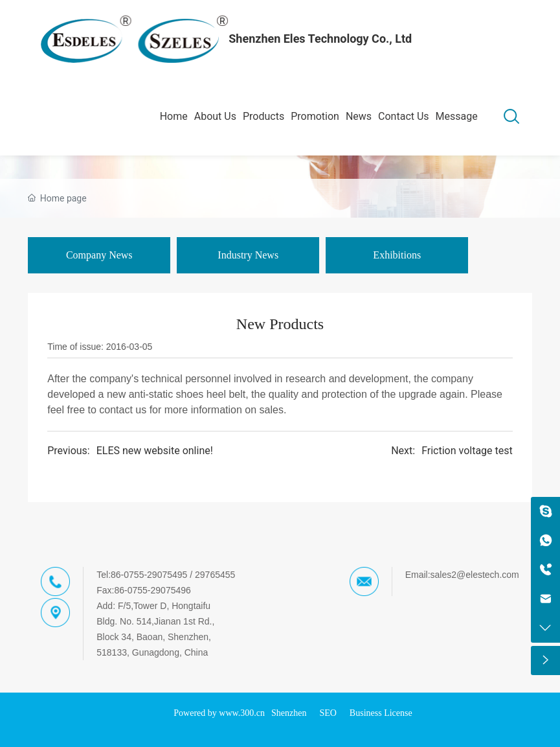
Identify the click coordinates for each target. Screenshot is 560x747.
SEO (328, 713)
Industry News (248, 255)
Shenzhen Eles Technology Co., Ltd (320, 39)
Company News (99, 255)
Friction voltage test (467, 451)
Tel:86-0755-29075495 (142, 575)
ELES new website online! (155, 451)
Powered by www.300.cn (219, 713)
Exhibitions (397, 255)
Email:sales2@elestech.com (462, 575)
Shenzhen (289, 713)
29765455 (215, 575)
